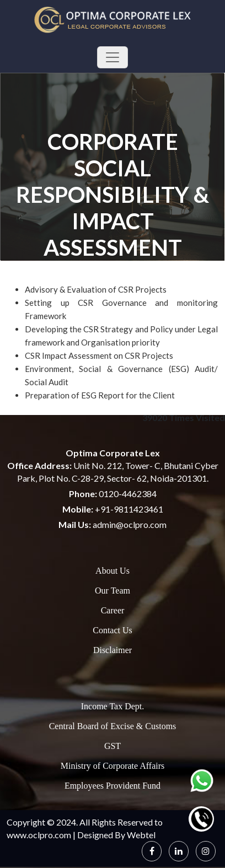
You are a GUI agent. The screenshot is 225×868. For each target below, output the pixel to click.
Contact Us (113, 630)
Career (113, 610)
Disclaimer (113, 650)
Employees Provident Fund (113, 786)
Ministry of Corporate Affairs (113, 766)
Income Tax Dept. (113, 706)
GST (113, 746)
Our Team (113, 591)
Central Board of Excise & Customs (113, 726)
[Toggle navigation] (113, 57)
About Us (113, 571)
